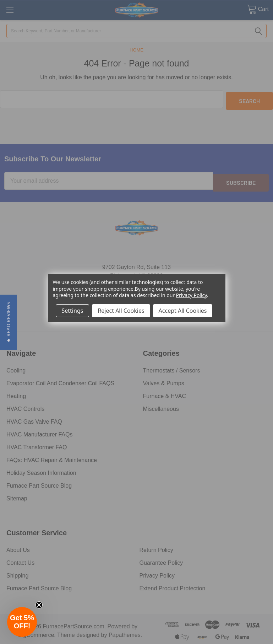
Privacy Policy (192, 295)
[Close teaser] (39, 605)
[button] (8, 322)
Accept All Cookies (183, 311)
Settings (73, 311)
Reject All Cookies (121, 311)
